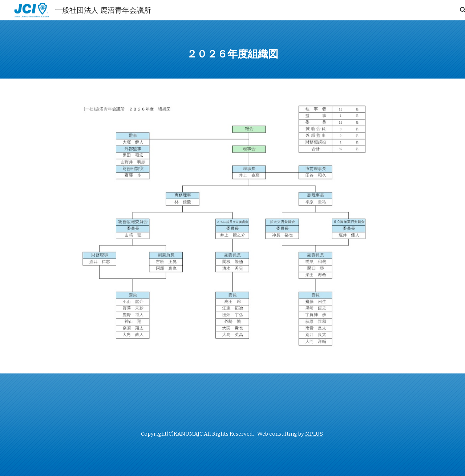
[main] (232, 49)
